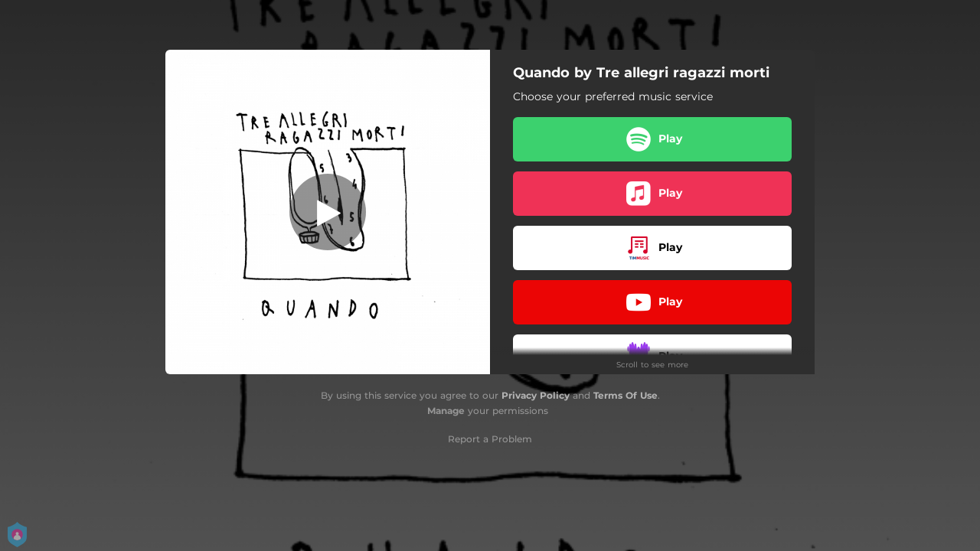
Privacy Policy (536, 395)
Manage (446, 411)
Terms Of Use (626, 395)
